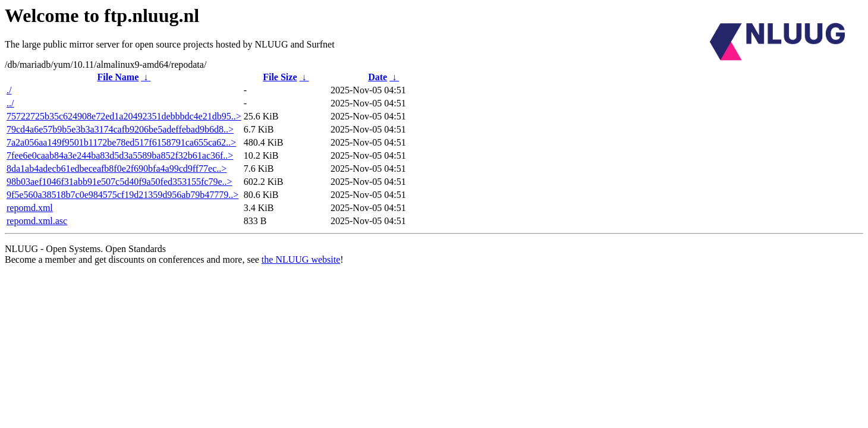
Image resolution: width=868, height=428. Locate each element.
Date (378, 77)
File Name (118, 77)
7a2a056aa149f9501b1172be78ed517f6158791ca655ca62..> (121, 142)
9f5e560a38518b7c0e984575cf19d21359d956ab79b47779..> (122, 195)
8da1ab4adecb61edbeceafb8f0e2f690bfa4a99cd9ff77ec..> (117, 169)
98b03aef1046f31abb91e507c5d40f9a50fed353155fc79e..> (119, 182)
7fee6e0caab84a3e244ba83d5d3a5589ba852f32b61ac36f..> (120, 155)
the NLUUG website (301, 259)
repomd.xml (30, 208)
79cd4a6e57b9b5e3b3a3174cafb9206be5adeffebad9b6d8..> (120, 129)
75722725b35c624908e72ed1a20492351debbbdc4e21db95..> (124, 116)
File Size (280, 77)
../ (10, 103)
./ (9, 90)
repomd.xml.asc (37, 221)
